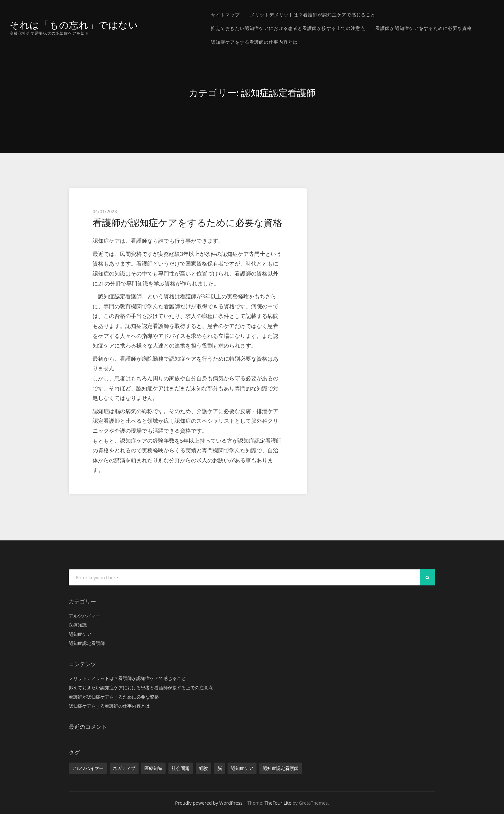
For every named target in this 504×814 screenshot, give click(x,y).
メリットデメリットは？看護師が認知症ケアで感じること (313, 15)
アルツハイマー (85, 616)
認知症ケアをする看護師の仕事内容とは (254, 42)
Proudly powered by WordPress (209, 803)
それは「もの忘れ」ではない (74, 25)
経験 (203, 768)
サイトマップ (225, 15)
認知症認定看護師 (87, 643)
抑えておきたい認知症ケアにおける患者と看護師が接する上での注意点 (288, 28)
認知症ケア (80, 634)
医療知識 (78, 625)
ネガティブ (124, 768)
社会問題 (181, 768)
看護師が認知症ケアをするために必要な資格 (424, 28)
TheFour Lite (278, 803)
